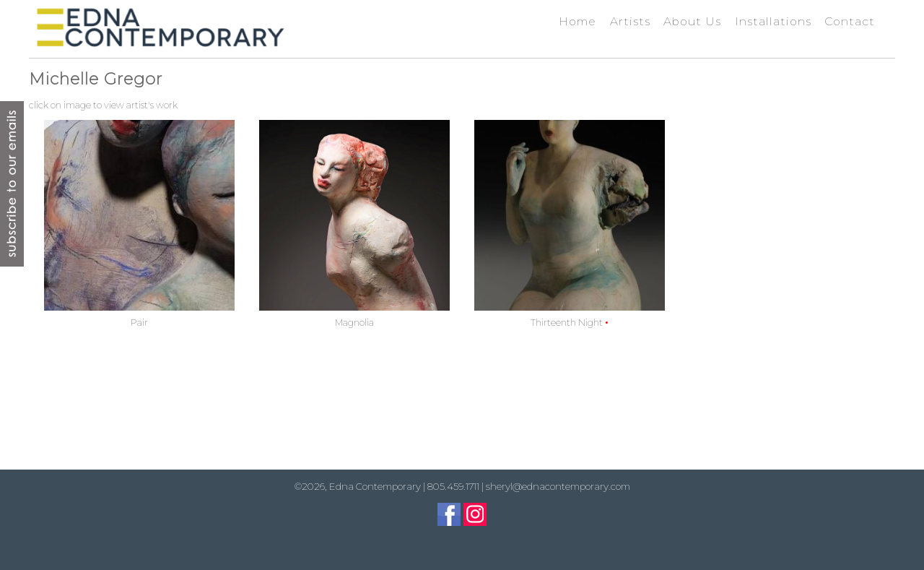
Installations (773, 21)
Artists (630, 21)
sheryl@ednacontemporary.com (558, 486)
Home (577, 21)
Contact (850, 21)
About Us (692, 21)
